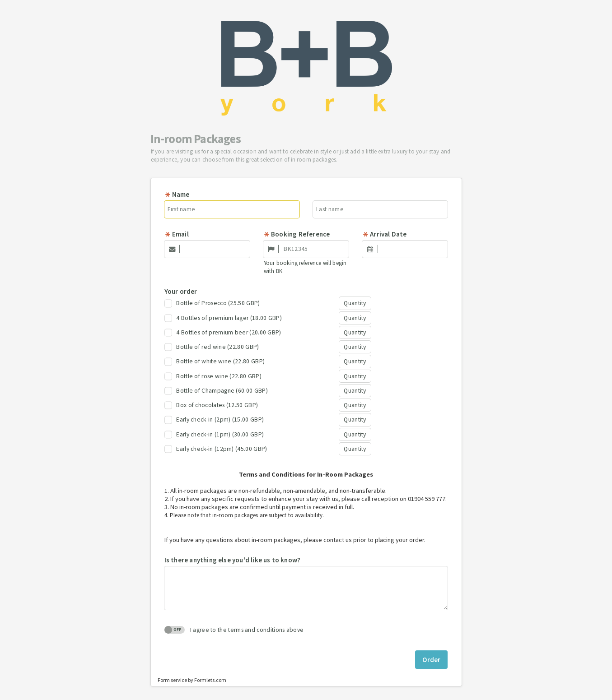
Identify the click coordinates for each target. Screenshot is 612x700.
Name (177, 194)
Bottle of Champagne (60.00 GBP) (216, 391)
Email (177, 234)
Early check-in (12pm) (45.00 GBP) (216, 449)
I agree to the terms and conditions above (234, 630)
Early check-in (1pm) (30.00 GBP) (214, 435)
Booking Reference (297, 234)
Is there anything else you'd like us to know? (232, 560)
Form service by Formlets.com (192, 680)
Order (431, 660)
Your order (181, 291)
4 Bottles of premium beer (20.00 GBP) (223, 333)
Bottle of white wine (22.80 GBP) (215, 362)
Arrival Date (384, 234)
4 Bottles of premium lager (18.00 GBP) (223, 318)
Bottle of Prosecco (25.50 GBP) (212, 303)
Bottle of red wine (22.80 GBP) (212, 347)
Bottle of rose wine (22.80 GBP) (213, 376)
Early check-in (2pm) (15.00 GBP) (214, 420)
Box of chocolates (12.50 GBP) (211, 405)
